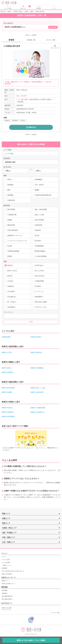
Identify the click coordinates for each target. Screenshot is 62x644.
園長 (8, 190)
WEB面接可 (10, 307)
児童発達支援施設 (12, 251)
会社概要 (4, 590)
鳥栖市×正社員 (7, 352)
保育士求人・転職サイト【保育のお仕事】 (12, 12)
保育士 (8, 180)
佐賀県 (26, 12)
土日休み (9, 281)
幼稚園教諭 (37, 180)
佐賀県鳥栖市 (6, 337)
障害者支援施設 (39, 251)
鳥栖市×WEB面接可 (8, 417)
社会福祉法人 (11, 297)
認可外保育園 (38, 220)
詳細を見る (31, 127)
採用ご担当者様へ (7, 574)
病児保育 (36, 241)
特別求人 (9, 265)
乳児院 (8, 246)
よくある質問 (6, 562)
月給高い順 (31, 40)
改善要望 (4, 568)
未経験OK (9, 286)
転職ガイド (5, 581)
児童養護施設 (38, 246)
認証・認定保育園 (39, 209)
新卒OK (9, 276)
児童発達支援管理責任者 (42, 195)
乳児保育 (36, 286)
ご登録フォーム (7, 565)
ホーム (4, 557)
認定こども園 (38, 215)
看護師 (36, 190)
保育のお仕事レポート (9, 584)
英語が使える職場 (39, 302)
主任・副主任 (38, 185)
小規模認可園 (11, 215)
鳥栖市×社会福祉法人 (38, 412)
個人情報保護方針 (7, 596)
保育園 (8, 256)
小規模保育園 (38, 281)
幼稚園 (8, 220)
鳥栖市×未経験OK (8, 412)
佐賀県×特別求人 (36, 337)
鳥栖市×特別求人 (7, 408)
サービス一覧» (55, 613)
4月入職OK (10, 292)
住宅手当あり (38, 265)
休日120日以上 (38, 276)
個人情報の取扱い (7, 599)
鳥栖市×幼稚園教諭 (37, 368)
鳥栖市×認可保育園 (8, 388)
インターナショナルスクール (16, 241)
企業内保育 (37, 225)
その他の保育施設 (39, 256)
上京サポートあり (39, 307)
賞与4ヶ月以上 (11, 271)
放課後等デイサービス (14, 236)
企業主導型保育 (11, 230)
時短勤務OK (38, 297)
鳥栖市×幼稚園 (7, 392)
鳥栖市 (32, 12)
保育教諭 (9, 185)
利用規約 (4, 593)
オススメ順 (51, 40)
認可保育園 (10, 209)
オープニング (38, 292)
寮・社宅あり (11, 302)
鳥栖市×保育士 (7, 368)
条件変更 (53, 28)
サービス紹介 (6, 560)
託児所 (36, 236)
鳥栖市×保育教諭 (7, 372)
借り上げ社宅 (38, 271)
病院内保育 (10, 225)
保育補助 (9, 195)
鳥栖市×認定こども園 (38, 388)
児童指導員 (10, 200)
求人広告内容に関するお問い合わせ (13, 571)
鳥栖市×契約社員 (36, 352)
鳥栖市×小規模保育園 (38, 408)
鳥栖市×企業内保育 (37, 392)
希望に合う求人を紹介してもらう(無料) (31, 640)
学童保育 (36, 230)
